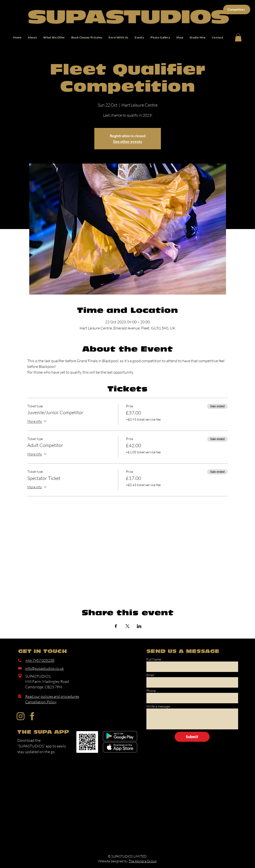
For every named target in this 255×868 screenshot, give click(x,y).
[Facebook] (32, 716)
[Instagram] (21, 716)
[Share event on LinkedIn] (139, 626)
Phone (151, 691)
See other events (128, 141)
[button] (238, 37)
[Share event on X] (127, 626)
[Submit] (192, 737)
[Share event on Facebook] (116, 626)
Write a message (158, 706)
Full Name (154, 659)
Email (150, 675)
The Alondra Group (142, 861)
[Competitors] (237, 9)
